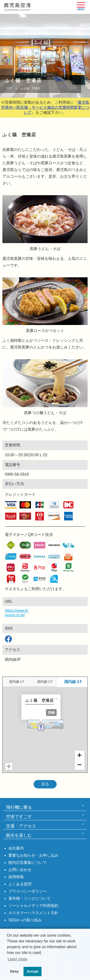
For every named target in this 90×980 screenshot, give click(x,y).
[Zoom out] (80, 765)
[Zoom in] (80, 755)
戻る (45, 784)
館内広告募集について (28, 863)
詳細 (56, 726)
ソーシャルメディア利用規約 (33, 906)
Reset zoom (9, 766)
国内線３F (73, 682)
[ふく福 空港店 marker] (45, 741)
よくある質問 (20, 884)
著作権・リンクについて (30, 898)
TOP (9, 88)
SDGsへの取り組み (25, 920)
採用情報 (16, 877)
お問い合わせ (20, 870)
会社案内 (16, 848)
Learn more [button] (18, 959)
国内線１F (17, 682)
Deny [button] (14, 971)
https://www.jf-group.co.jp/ (8, 613)
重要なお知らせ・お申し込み (33, 855)
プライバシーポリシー (28, 891)
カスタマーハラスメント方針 (33, 913)
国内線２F (45, 682)
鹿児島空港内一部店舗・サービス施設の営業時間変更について (45, 107)
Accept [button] (33, 971)
